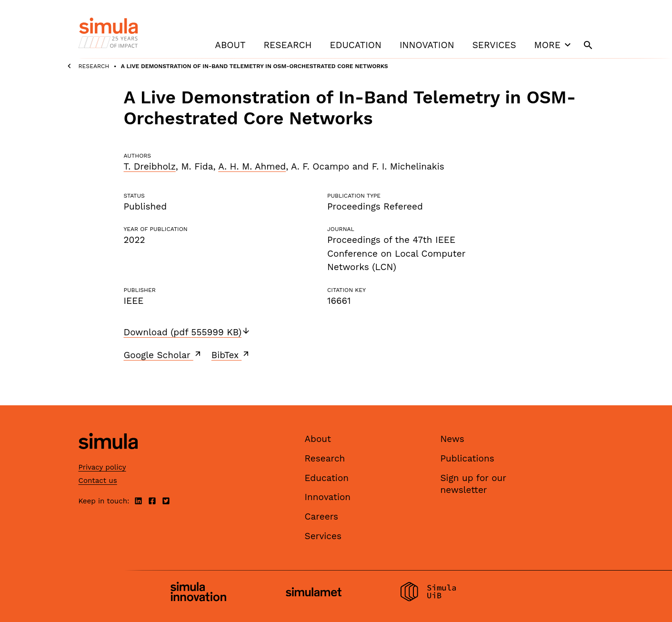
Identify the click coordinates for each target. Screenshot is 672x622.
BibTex (231, 355)
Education (356, 45)
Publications (467, 458)
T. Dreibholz (150, 166)
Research (287, 45)
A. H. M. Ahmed (252, 166)
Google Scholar (163, 355)
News (452, 439)
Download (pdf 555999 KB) (187, 332)
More (554, 45)
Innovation (427, 45)
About (230, 45)
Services (494, 45)
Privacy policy (102, 467)
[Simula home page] (108, 457)
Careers (322, 517)
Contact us (98, 481)
